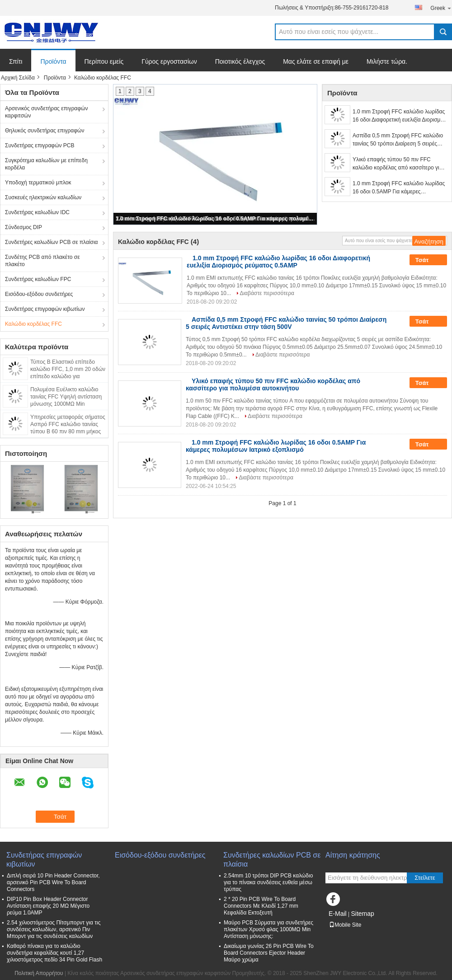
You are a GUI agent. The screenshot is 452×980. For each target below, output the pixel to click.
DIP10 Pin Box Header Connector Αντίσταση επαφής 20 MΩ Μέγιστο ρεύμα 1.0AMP (48, 906)
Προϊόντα (53, 61)
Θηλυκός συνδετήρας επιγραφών (45, 131)
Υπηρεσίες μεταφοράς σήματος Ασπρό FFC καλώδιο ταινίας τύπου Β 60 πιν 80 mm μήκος (68, 424)
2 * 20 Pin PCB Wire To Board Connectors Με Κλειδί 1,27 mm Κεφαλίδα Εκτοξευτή (261, 906)
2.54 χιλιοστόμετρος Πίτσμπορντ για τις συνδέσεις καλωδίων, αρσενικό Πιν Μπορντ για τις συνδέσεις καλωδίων (54, 929)
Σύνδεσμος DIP (24, 227)
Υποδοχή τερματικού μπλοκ (38, 183)
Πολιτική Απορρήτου (39, 973)
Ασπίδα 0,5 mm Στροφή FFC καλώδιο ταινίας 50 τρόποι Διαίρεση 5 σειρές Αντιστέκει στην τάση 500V (398, 140)
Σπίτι (16, 61)
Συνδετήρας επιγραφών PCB (40, 145)
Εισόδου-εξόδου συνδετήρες (39, 294)
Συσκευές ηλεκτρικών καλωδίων (43, 197)
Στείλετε (425, 878)
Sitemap (362, 914)
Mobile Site (345, 925)
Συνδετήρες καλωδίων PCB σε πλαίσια (52, 242)
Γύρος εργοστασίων (169, 61)
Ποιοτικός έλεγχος (240, 61)
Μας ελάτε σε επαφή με (316, 61)
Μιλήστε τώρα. (387, 61)
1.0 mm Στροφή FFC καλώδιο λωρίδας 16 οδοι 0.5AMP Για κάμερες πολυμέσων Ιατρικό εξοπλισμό (216, 219)
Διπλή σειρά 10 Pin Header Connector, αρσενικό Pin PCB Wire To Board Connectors (53, 882)
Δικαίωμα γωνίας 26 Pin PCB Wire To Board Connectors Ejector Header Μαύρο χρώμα (269, 953)
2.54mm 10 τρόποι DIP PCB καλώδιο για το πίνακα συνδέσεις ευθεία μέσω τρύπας (268, 882)
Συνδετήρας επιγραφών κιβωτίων (45, 309)
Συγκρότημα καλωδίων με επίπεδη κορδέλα (46, 164)
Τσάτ (428, 260)
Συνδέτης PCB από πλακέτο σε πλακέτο (42, 261)
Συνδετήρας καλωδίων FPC (38, 279)
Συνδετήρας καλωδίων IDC (37, 212)
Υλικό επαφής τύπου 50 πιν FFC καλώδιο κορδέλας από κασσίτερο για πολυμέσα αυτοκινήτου (398, 164)
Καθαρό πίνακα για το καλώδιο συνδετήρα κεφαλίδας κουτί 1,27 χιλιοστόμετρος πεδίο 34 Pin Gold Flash (54, 953)
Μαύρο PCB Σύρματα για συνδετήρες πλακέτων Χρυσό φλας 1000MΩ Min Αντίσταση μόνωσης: (268, 929)
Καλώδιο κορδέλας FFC (33, 324)
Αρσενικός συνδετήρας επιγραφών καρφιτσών (46, 112)
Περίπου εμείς (104, 61)
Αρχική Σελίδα (18, 78)
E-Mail (338, 914)
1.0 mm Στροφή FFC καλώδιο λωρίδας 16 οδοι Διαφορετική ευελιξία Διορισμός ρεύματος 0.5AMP (399, 116)
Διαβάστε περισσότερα (267, 293)
